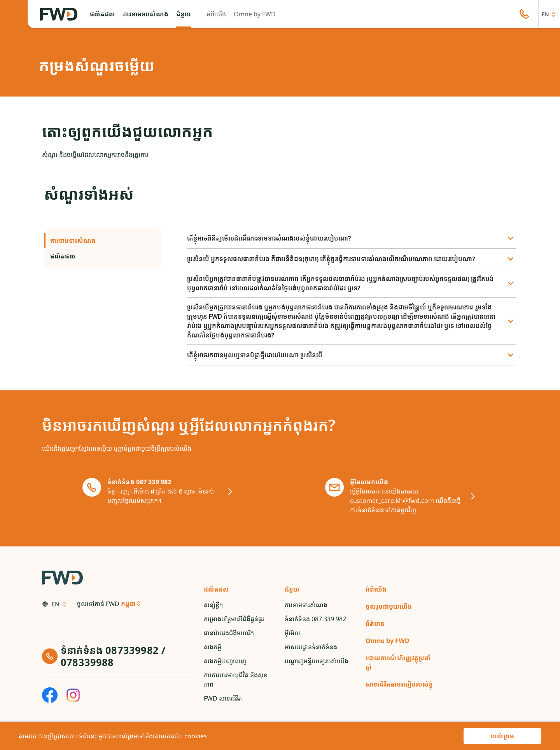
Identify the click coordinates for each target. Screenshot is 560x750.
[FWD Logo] (59, 14)
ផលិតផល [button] (103, 256)
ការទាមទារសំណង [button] (103, 241)
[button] (102, 14)
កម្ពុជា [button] (128, 604)
